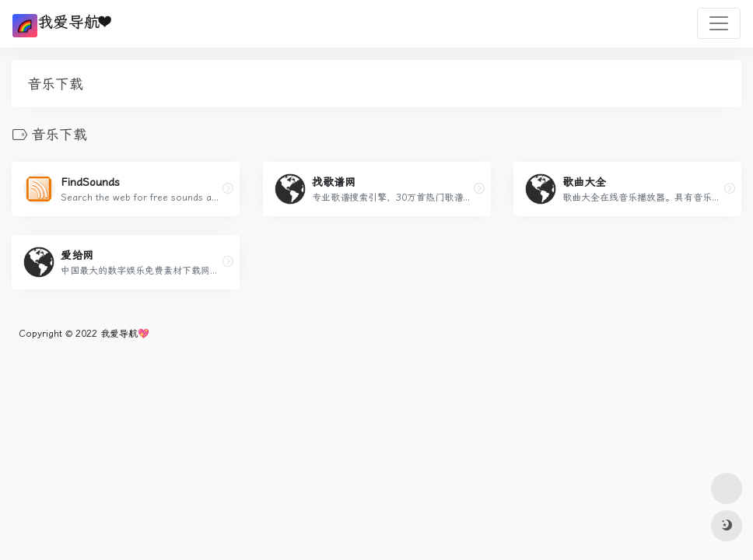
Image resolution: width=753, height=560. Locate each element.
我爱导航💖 (125, 334)
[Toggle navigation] (719, 23)
